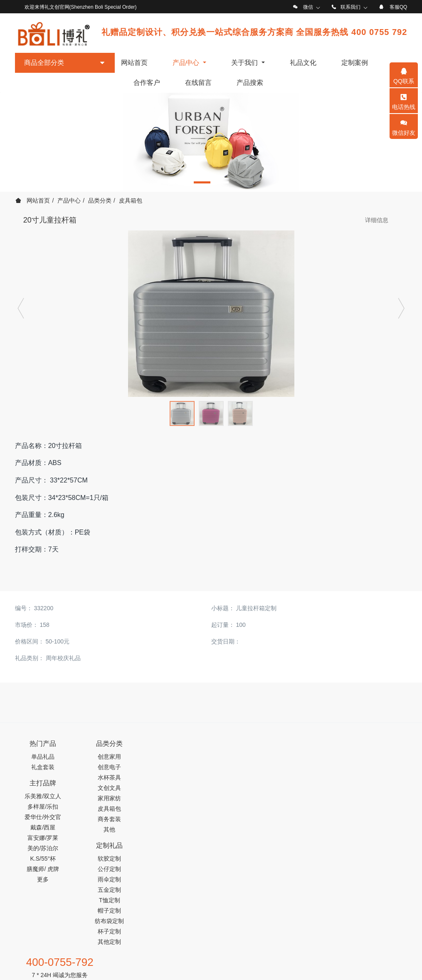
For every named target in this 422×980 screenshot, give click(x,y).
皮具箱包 (131, 200)
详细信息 (377, 220)
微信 (308, 7)
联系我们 (350, 7)
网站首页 (134, 63)
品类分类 (100, 200)
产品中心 (69, 200)
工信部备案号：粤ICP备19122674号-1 (211, 960)
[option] (211, 142)
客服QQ (399, 7)
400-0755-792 (328, 748)
